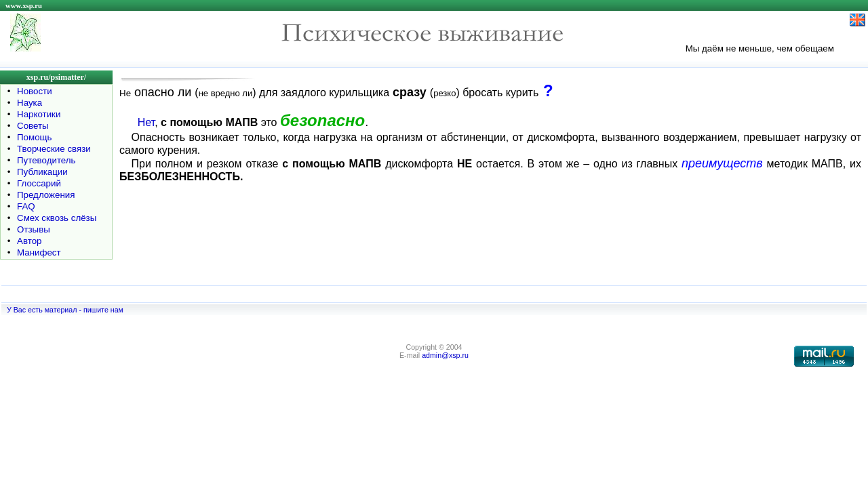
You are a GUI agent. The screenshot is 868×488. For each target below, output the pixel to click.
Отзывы (34, 229)
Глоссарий (39, 183)
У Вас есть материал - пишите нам (65, 310)
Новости (35, 91)
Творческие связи (54, 149)
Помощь (34, 137)
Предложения (46, 195)
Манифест (39, 252)
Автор (29, 241)
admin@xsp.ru (445, 355)
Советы (33, 126)
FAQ (26, 206)
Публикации (42, 172)
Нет (146, 122)
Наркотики (39, 114)
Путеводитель (46, 160)
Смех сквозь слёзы (57, 218)
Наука (29, 103)
